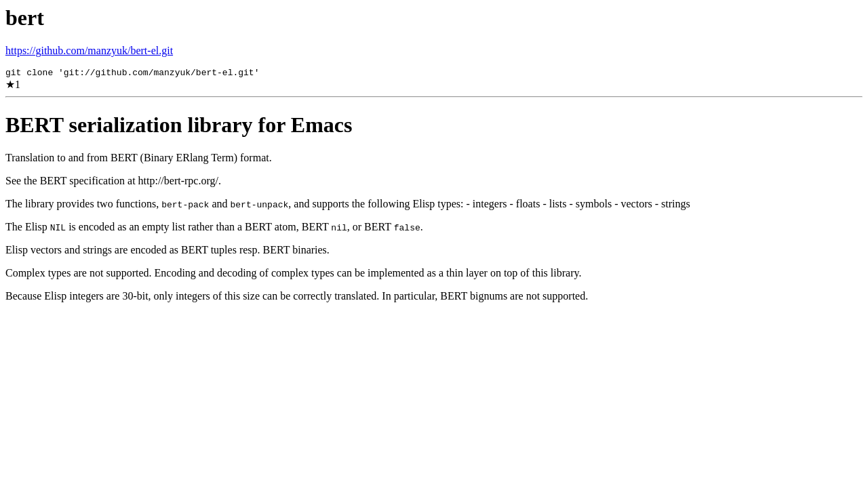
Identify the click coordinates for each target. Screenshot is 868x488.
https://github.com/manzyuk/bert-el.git (89, 50)
